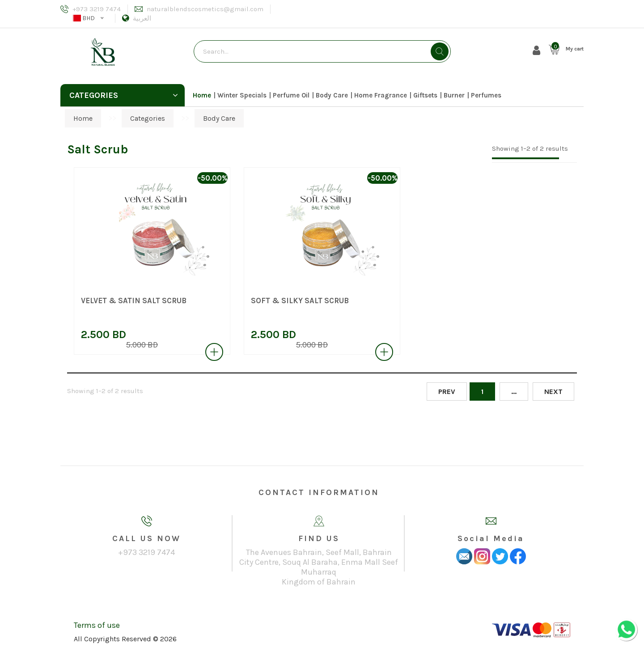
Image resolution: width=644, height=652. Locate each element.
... (514, 392)
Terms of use (97, 625)
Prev (447, 392)
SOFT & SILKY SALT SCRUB (300, 301)
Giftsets (425, 95)
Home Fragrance (381, 95)
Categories (124, 95)
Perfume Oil (291, 95)
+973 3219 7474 (97, 9)
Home (202, 95)
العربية (142, 18)
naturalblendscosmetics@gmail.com (205, 9)
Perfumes (486, 95)
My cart (575, 49)
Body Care (332, 95)
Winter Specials (242, 95)
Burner (454, 95)
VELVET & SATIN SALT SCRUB (134, 301)
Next (553, 392)
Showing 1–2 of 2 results (530, 148)
